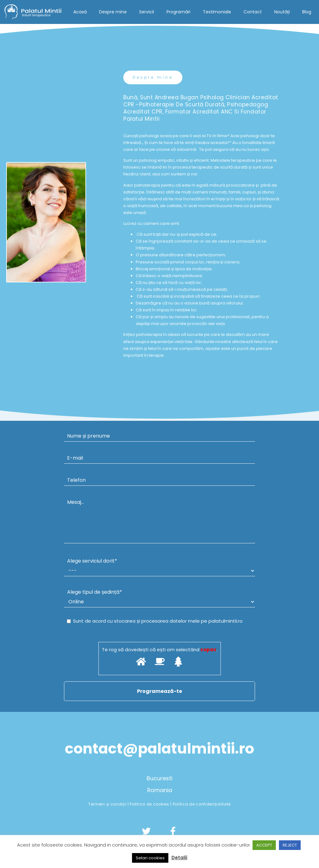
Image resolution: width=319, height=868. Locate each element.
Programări (178, 12)
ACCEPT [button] (264, 845)
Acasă (80, 12)
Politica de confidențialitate (202, 804)
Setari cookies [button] (150, 858)
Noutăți (282, 12)
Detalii (179, 858)
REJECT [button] (290, 845)
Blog (307, 12)
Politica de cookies (150, 804)
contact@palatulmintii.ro (159, 749)
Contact (253, 12)
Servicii (147, 12)
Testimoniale (217, 12)
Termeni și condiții (108, 804)
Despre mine (113, 12)
